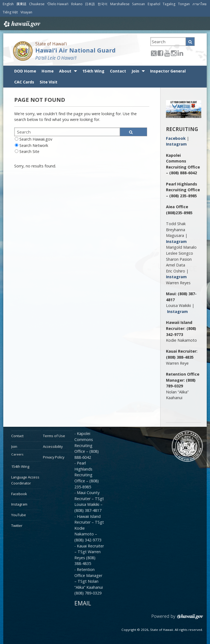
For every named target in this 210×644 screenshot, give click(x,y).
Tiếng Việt (10, 12)
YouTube (19, 515)
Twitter (17, 526)
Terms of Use (54, 436)
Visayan (26, 12)
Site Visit (49, 82)
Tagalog (169, 4)
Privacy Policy (54, 457)
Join (135, 71)
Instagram (176, 144)
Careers (17, 454)
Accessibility (53, 446)
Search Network (34, 145)
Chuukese (37, 4)
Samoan (138, 4)
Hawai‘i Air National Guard (75, 50)
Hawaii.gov (21, 24)
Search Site (29, 151)
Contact (118, 71)
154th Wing (93, 71)
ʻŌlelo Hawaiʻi (58, 4)
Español (154, 4)
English (8, 4)
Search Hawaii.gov (36, 139)
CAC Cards (24, 82)
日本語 (90, 4)
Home (48, 71)
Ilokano (77, 4)
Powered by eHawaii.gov (177, 619)
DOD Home (25, 71)
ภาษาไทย (199, 4)
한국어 (103, 4)
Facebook (176, 138)
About (65, 71)
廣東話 (21, 4)
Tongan (184, 4)
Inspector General (168, 71)
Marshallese (120, 4)
